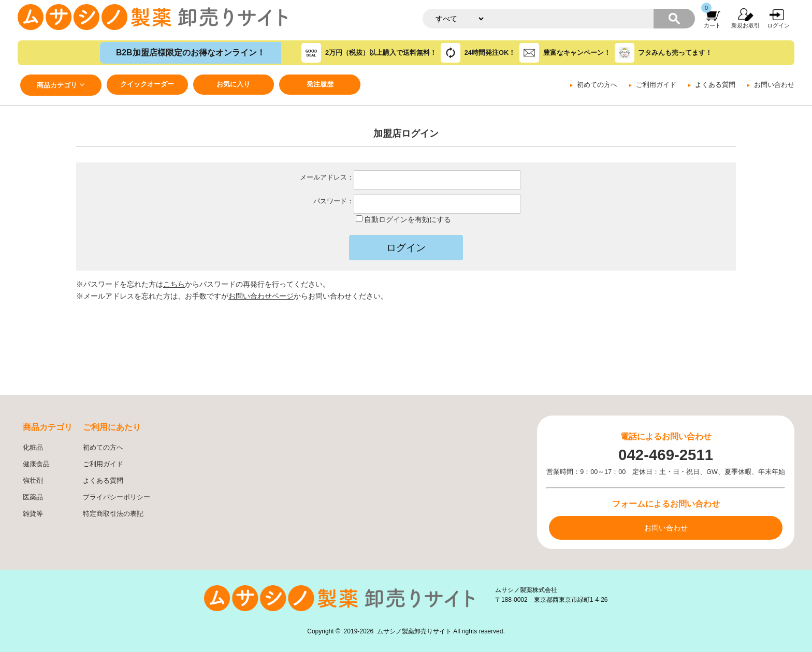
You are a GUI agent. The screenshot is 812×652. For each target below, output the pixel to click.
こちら (174, 284)
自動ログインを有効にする (408, 219)
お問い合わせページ (261, 296)
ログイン (778, 25)
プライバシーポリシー (117, 497)
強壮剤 (33, 481)
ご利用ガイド (656, 85)
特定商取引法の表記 (113, 514)
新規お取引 (745, 25)
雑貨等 (33, 514)
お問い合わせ (774, 85)
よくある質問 (715, 85)
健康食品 (36, 464)
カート (712, 25)
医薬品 (33, 497)
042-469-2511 (666, 455)
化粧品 (33, 448)
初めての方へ (597, 85)
